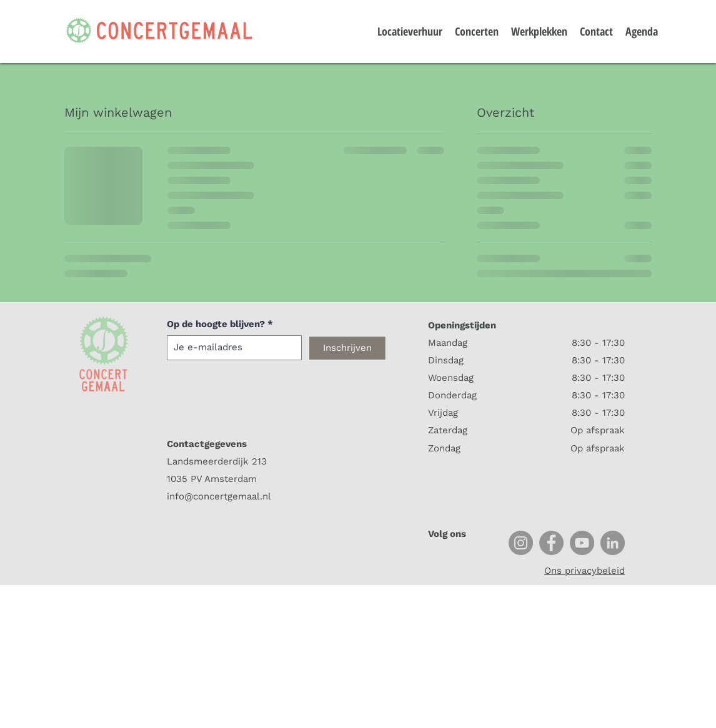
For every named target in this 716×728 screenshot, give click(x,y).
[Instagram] (521, 543)
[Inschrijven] (347, 348)
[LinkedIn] (613, 543)
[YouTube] (582, 543)
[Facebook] (551, 543)
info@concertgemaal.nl (219, 496)
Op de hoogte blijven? (216, 324)
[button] (686, 23)
